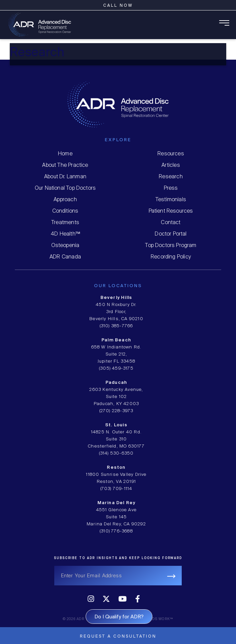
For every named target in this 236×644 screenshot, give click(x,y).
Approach (65, 200)
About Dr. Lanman (65, 177)
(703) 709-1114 (116, 489)
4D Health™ (65, 234)
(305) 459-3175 (116, 369)
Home (65, 154)
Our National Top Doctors (65, 188)
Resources (171, 154)
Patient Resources (171, 211)
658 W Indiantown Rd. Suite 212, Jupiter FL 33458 (116, 354)
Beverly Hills (116, 298)
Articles (171, 165)
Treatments (65, 223)
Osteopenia (65, 246)
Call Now (118, 6)
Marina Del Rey (116, 503)
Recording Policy (171, 257)
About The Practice (65, 165)
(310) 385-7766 (116, 326)
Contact (171, 223)
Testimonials (171, 200)
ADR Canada (65, 257)
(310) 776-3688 (116, 531)
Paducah (116, 383)
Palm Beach (116, 340)
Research (171, 177)
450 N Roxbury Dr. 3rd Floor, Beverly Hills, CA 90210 (116, 312)
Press (171, 188)
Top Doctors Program (171, 246)
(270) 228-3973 (116, 411)
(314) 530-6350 (116, 453)
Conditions (65, 211)
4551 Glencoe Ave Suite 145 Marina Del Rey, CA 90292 (116, 517)
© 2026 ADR (74, 619)
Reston (116, 468)
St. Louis (116, 425)
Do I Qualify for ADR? (119, 617)
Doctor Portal (171, 234)
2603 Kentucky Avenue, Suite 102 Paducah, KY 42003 (116, 397)
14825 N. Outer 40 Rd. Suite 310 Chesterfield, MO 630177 (116, 439)
